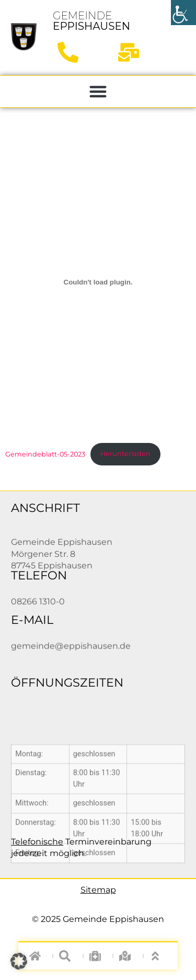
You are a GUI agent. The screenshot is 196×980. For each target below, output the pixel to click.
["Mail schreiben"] (132, 52)
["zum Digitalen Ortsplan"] (128, 956)
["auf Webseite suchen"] (68, 956)
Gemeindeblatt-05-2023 (45, 454)
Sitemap (98, 890)
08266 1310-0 (38, 604)
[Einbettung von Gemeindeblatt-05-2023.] (98, 282)
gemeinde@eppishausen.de (71, 649)
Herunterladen (125, 454)
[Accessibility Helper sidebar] (183, 13)
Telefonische (37, 842)
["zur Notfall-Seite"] (98, 956)
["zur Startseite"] (24, 37)
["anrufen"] (72, 52)
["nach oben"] (158, 956)
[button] (98, 92)
